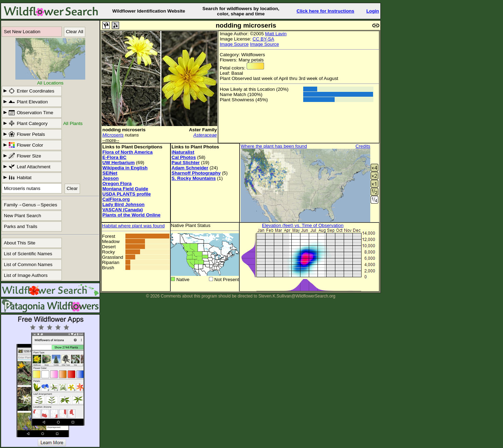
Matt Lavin (276, 34)
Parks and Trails (21, 226)
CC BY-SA (263, 39)
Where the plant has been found (274, 146)
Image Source (234, 44)
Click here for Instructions (325, 11)
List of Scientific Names (28, 254)
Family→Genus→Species (31, 205)
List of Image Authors (26, 275)
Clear (72, 188)
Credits (363, 146)
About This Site (20, 243)
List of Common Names (28, 265)
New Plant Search (23, 216)
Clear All (75, 32)
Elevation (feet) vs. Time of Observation (303, 225)
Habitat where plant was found (133, 226)
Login (373, 11)
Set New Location (22, 32)
